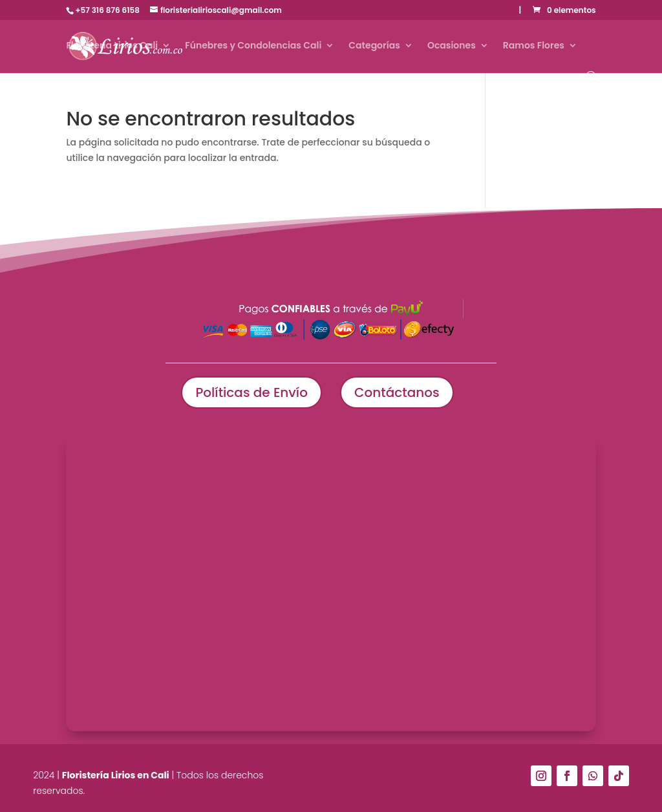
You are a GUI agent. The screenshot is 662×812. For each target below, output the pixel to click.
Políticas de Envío (251, 392)
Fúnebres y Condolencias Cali (253, 46)
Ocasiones (452, 46)
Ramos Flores (534, 46)
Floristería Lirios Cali (112, 46)
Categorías (374, 46)
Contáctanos (397, 392)
